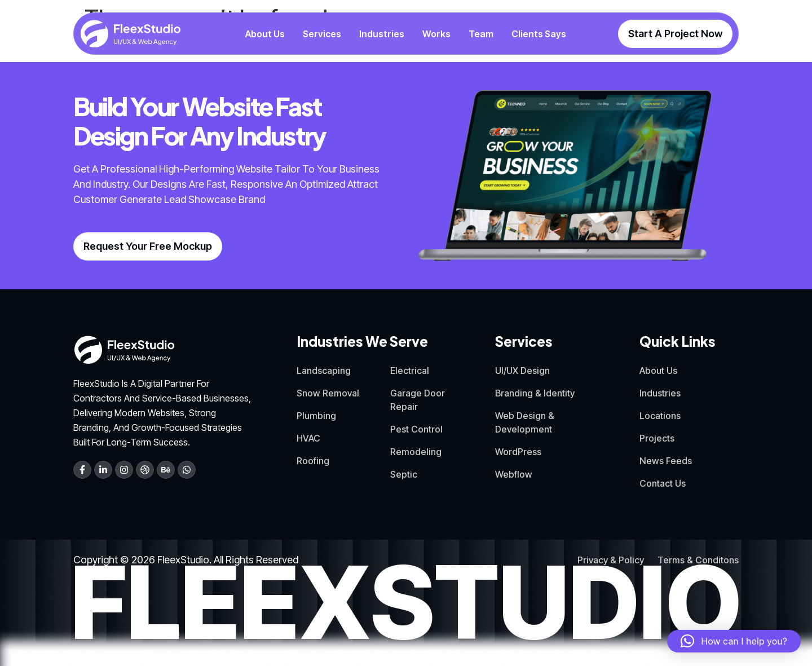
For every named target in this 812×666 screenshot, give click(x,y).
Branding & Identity (535, 393)
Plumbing (316, 416)
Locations (660, 416)
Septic (404, 474)
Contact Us (663, 483)
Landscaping (324, 371)
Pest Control (416, 429)
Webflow (514, 474)
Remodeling (416, 452)
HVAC (308, 438)
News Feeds (666, 461)
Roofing (313, 461)
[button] (734, 641)
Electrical (410, 371)
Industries (660, 393)
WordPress (518, 452)
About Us (658, 371)
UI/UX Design (522, 371)
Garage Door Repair (418, 400)
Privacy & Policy (611, 560)
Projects (657, 438)
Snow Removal (328, 393)
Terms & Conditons (698, 560)
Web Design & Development (525, 422)
